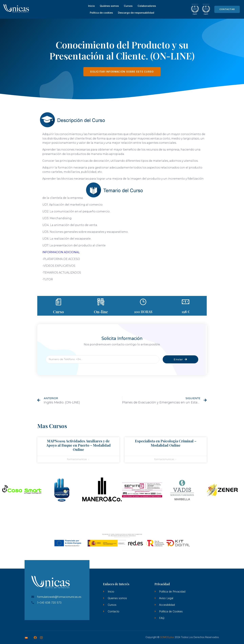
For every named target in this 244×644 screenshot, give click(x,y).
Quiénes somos (109, 6)
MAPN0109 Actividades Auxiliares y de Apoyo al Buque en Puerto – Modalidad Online (78, 445)
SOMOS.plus (167, 637)
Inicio (91, 6)
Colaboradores (147, 6)
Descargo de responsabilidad (136, 13)
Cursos (128, 6)
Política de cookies (101, 13)
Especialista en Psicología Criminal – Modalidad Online (166, 443)
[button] (6, 491)
